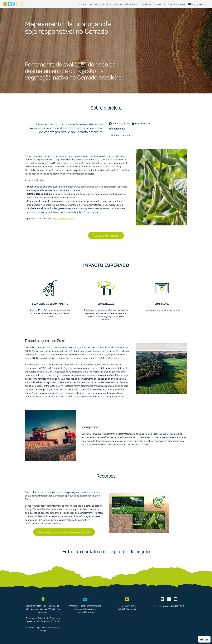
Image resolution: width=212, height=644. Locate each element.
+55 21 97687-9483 (127, 609)
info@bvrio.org (94, 606)
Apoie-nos (146, 4)
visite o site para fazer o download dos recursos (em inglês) (64, 532)
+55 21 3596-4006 (127, 606)
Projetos (107, 4)
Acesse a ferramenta (106, 235)
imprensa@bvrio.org (85, 612)
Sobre (82, 4)
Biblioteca (131, 4)
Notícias (118, 4)
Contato (159, 4)
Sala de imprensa (176, 4)
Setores (94, 4)
